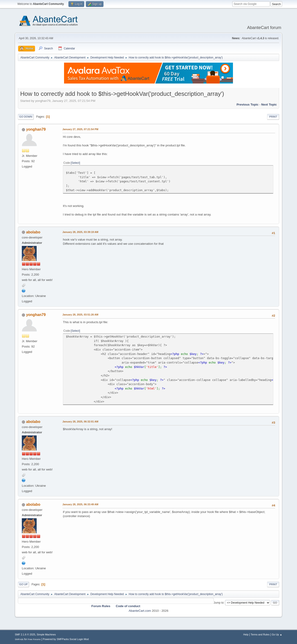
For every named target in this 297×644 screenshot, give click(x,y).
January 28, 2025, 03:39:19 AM (80, 232)
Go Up (23, 584)
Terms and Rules (260, 634)
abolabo (33, 232)
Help (246, 634)
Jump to (219, 602)
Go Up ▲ (277, 634)
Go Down (26, 117)
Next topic (269, 105)
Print (273, 117)
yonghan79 (36, 129)
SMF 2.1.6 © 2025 (25, 634)
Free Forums (34, 639)
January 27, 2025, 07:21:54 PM (80, 129)
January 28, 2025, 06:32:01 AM (80, 422)
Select (75, 163)
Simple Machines (46, 634)
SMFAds (19, 639)
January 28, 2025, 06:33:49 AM (80, 504)
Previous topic (247, 105)
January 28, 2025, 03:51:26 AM (80, 315)
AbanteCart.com (140, 611)
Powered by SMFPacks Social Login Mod (66, 639)
